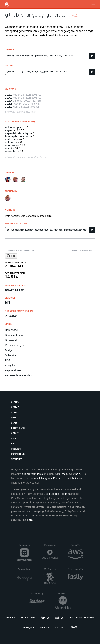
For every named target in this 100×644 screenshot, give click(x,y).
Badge (9, 350)
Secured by (64, 593)
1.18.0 (9, 95)
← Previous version (20, 250)
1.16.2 (9, 107)
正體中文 (59, 618)
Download (11, 340)
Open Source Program (57, 494)
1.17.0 (9, 98)
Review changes (15, 345)
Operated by (26, 546)
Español (44, 627)
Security (16, 459)
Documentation (14, 335)
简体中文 (45, 618)
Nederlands (28, 618)
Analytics (10, 365)
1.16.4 (9, 101)
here (30, 520)
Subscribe (11, 355)
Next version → (84, 250)
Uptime (15, 407)
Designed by (51, 545)
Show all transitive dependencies (24, 157)
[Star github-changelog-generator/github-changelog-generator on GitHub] (11, 256)
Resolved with (25, 569)
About (15, 433)
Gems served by (76, 569)
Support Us (18, 454)
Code (14, 412)
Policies (16, 449)
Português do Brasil (82, 618)
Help (14, 438)
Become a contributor (66, 478)
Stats (14, 423)
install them (61, 474)
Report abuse (13, 370)
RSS (8, 360)
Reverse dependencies (18, 375)
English (10, 618)
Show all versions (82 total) (21, 112)
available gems (43, 478)
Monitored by (51, 569)
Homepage (11, 330)
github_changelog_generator (36, 15)
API (13, 444)
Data (14, 418)
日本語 (74, 627)
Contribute (18, 428)
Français (28, 627)
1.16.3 (9, 104)
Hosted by (77, 545)
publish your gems (32, 474)
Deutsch (60, 627)
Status (15, 402)
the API (79, 474)
